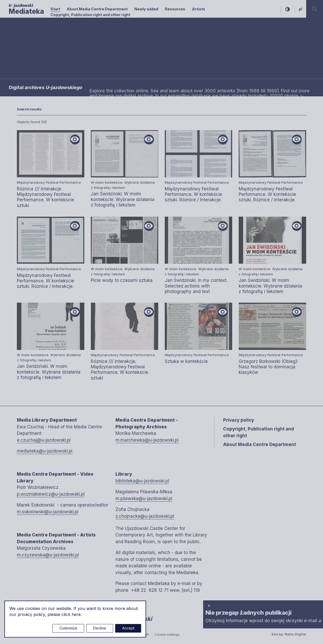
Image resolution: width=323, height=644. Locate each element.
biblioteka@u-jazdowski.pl (142, 481)
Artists (199, 9)
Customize (68, 628)
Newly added (146, 9)
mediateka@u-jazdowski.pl (45, 451)
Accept (128, 628)
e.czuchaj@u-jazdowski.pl (44, 440)
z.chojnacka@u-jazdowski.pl (145, 516)
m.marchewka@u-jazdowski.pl (147, 440)
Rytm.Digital (295, 634)
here (76, 614)
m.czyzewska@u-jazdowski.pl (48, 555)
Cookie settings (167, 634)
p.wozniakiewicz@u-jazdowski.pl (51, 494)
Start (55, 9)
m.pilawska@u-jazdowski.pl (144, 499)
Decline (100, 628)
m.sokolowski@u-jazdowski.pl (48, 512)
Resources (175, 9)
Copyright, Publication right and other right (90, 15)
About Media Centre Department (97, 9)
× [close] (209, 606)
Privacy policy (239, 420)
